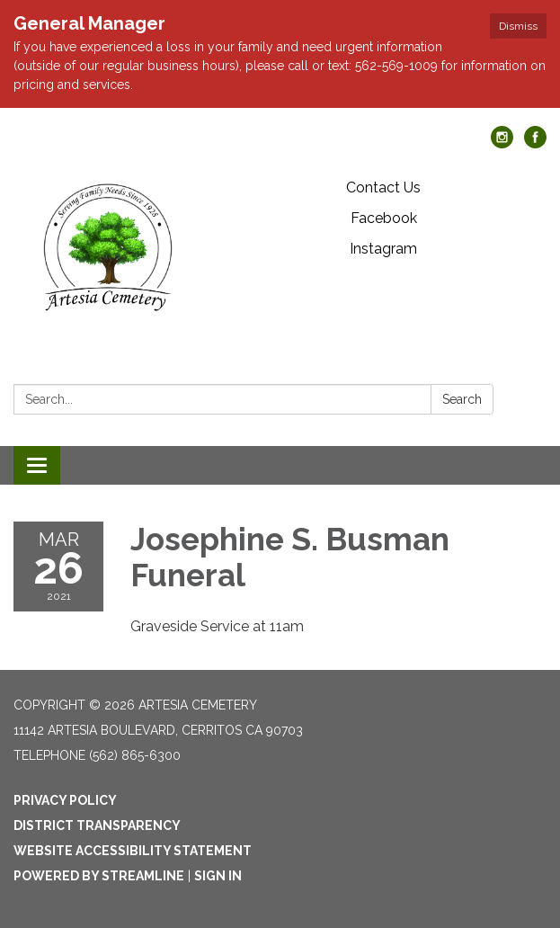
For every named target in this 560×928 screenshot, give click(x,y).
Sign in (218, 876)
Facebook (384, 218)
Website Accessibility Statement (133, 851)
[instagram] (502, 143)
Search (462, 399)
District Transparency (97, 825)
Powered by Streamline (99, 876)
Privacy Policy (65, 800)
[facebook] (535, 143)
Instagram (383, 249)
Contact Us (383, 187)
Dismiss (518, 26)
